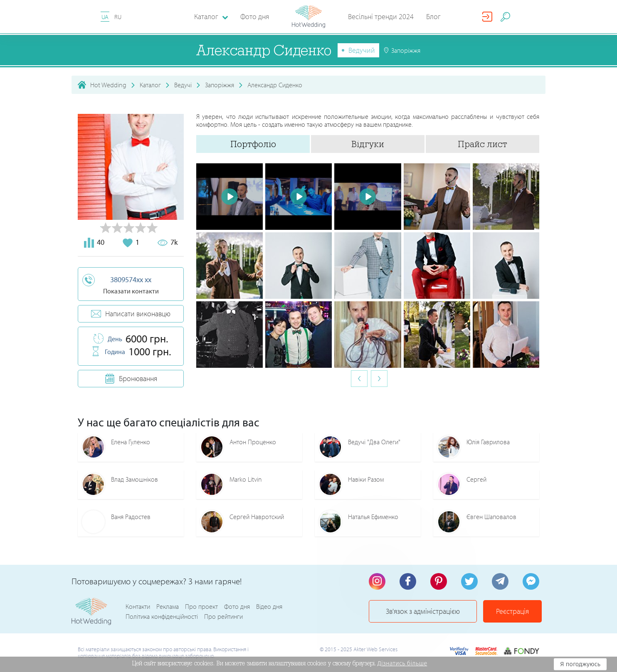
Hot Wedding (108, 85)
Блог (433, 16)
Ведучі (183, 85)
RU (118, 17)
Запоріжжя (220, 85)
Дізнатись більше (402, 663)
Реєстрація (512, 611)
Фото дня (255, 16)
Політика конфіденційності (162, 616)
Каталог (150, 85)
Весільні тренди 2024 (381, 16)
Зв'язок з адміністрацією (423, 611)
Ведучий (362, 50)
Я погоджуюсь (580, 664)
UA (105, 17)
